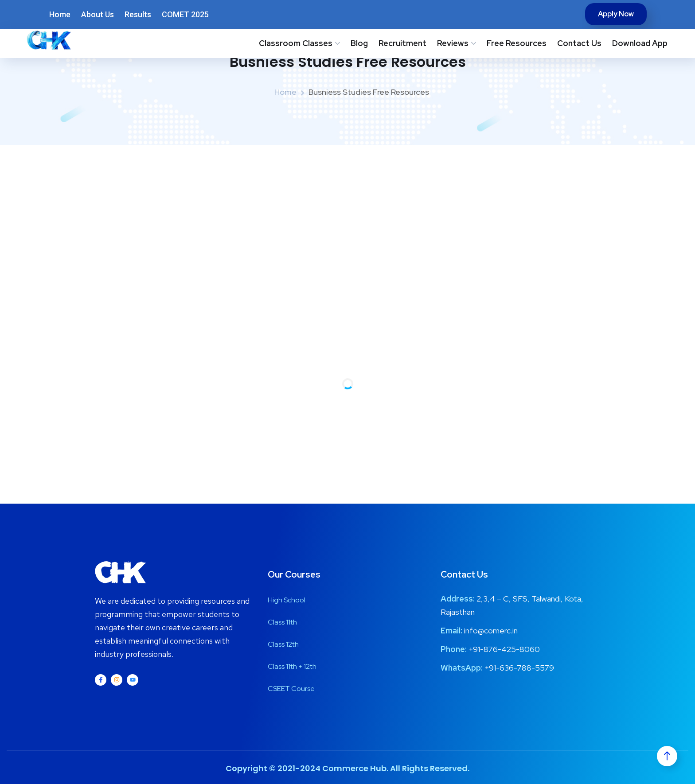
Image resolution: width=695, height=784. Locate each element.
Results (138, 14)
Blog (359, 43)
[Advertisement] (347, 211)
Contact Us (579, 43)
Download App (640, 43)
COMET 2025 (185, 14)
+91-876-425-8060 (504, 649)
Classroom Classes (296, 43)
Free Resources (517, 43)
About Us (98, 14)
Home (60, 14)
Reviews (453, 43)
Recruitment (402, 43)
